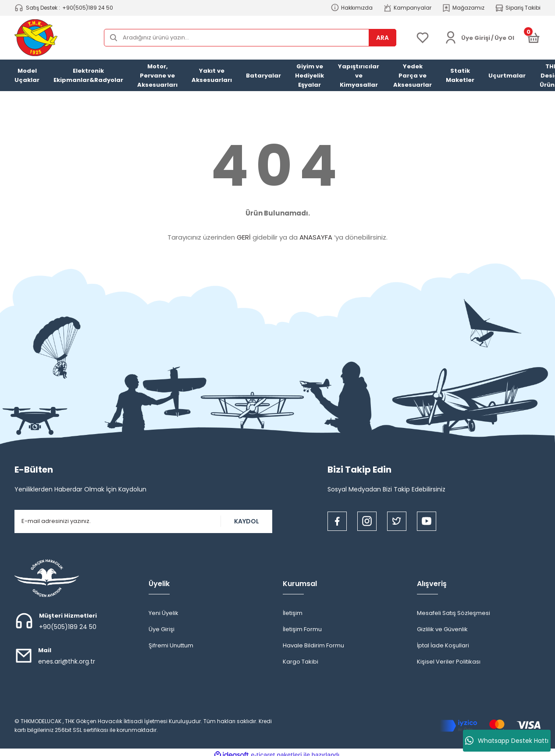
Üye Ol (504, 38)
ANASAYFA (316, 237)
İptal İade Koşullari (443, 645)
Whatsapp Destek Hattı (507, 741)
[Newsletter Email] (143, 521)
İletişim (293, 613)
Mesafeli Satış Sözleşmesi (454, 613)
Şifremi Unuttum (171, 645)
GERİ (244, 237)
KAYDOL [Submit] (247, 521)
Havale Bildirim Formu (313, 645)
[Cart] (534, 38)
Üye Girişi (162, 629)
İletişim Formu (302, 629)
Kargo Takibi (301, 662)
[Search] (250, 38)
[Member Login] (451, 38)
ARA (382, 38)
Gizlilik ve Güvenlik (442, 629)
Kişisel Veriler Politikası (449, 662)
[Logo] (36, 38)
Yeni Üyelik (164, 613)
